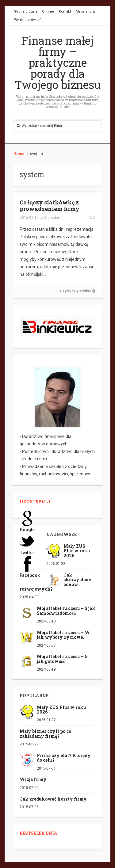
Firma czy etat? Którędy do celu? (64, 758)
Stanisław (52, 218)
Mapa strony (86, 11)
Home (19, 154)
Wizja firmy (33, 779)
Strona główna (26, 11)
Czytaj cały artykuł (78, 291)
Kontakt (65, 11)
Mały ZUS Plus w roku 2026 (77, 551)
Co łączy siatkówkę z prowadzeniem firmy (50, 206)
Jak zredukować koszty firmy (53, 799)
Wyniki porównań (28, 20)
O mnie (48, 11)
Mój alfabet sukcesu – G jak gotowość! (62, 659)
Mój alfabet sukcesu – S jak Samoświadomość (66, 611)
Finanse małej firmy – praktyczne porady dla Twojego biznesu (58, 63)
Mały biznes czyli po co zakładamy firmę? (45, 733)
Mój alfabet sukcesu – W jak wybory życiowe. (63, 635)
